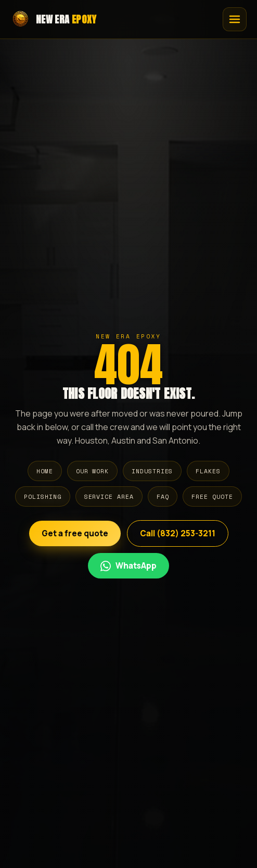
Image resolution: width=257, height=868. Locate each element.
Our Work (92, 471)
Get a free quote (75, 533)
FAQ (163, 496)
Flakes (208, 471)
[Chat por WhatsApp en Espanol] (128, 566)
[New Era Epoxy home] (54, 19)
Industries (152, 471)
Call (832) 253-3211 (178, 533)
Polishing (42, 496)
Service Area (109, 496)
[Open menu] (235, 19)
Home (45, 471)
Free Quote (212, 496)
